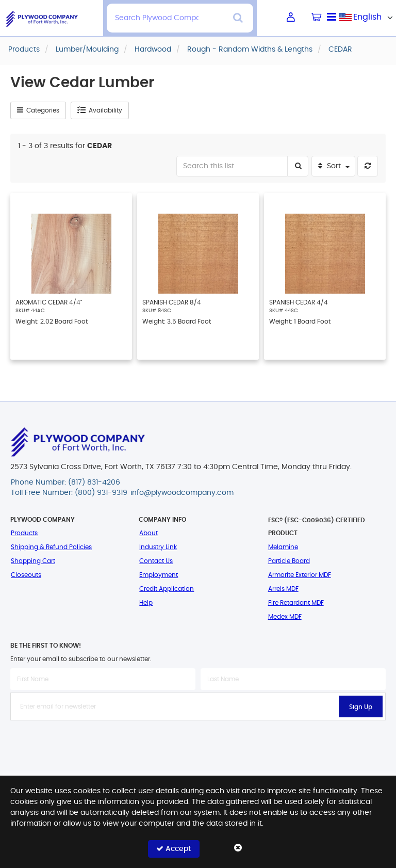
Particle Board (289, 561)
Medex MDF (285, 617)
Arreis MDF (283, 589)
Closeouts (26, 575)
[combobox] (368, 17)
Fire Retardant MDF (296, 603)
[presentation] (198, 743)
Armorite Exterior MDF (300, 575)
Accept (174, 849)
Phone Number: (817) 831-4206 (65, 483)
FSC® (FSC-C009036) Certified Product (317, 527)
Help (146, 603)
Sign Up (361, 707)
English (367, 17)
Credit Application (167, 589)
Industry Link (158, 547)
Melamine (283, 547)
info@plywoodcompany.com (182, 493)
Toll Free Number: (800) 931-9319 (69, 493)
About (148, 533)
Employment (159, 575)
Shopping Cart (33, 561)
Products (24, 533)
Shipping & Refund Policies (51, 547)
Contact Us (156, 561)
